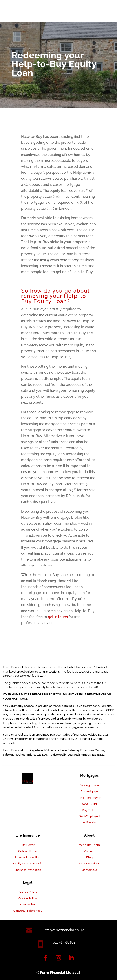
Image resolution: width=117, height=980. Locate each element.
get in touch (58, 617)
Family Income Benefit (28, 864)
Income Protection (28, 857)
